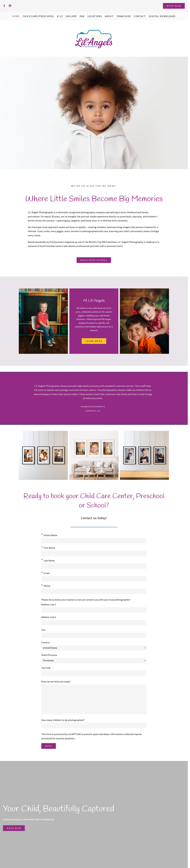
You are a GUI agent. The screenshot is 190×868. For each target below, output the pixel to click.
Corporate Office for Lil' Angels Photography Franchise (135, 825)
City (43, 604)
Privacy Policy (82, 834)
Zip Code (100, 604)
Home (27, 825)
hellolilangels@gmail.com (120, 829)
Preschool (56, 825)
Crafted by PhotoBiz (94, 864)
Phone (101, 561)
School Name (50, 535)
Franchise (80, 825)
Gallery (54, 834)
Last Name (103, 548)
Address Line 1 (49, 579)
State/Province (103, 592)
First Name (49, 548)
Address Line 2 (49, 592)
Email (47, 561)
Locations (80, 829)
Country (100, 579)
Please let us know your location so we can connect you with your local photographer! (86, 574)
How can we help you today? (56, 618)
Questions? (30, 834)
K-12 (52, 829)
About (27, 829)
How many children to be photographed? (63, 657)
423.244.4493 (113, 834)
